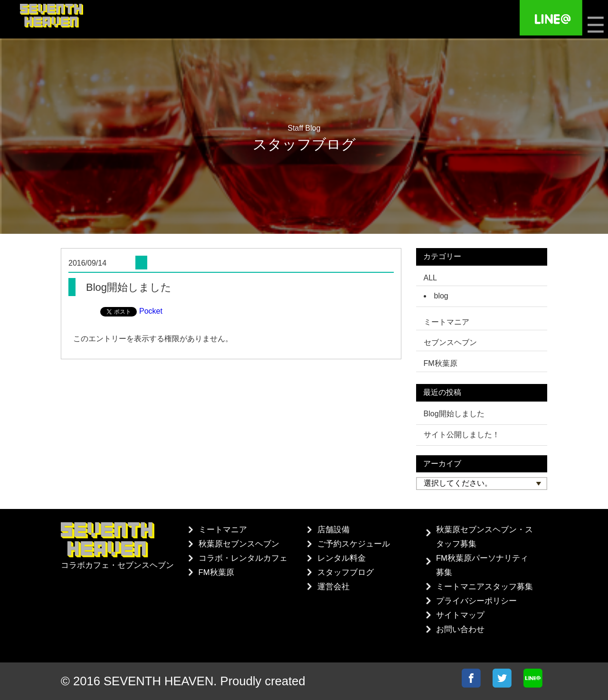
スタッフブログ (346, 572)
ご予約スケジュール (354, 544)
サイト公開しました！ (462, 435)
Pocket (151, 311)
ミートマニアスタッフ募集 (484, 587)
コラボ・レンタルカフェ (243, 558)
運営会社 (333, 587)
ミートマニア (223, 530)
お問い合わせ (460, 629)
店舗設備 (333, 530)
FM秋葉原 (216, 572)
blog (441, 296)
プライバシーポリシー (476, 601)
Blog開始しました (454, 414)
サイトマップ (460, 615)
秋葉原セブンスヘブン (239, 544)
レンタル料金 (342, 558)
